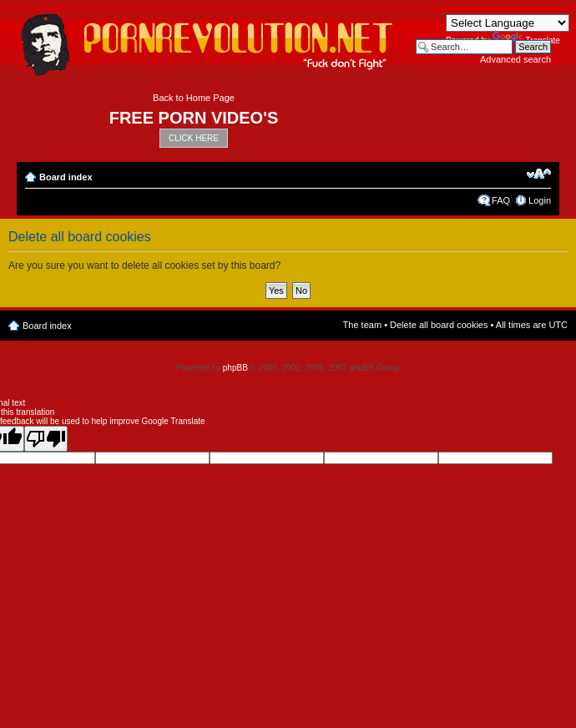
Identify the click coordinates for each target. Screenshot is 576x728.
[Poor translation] (46, 439)
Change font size (539, 174)
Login (540, 200)
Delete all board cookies (439, 325)
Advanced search (515, 59)
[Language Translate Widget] (508, 23)
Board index (66, 177)
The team (362, 325)
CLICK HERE (194, 138)
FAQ (501, 200)
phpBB (235, 368)
